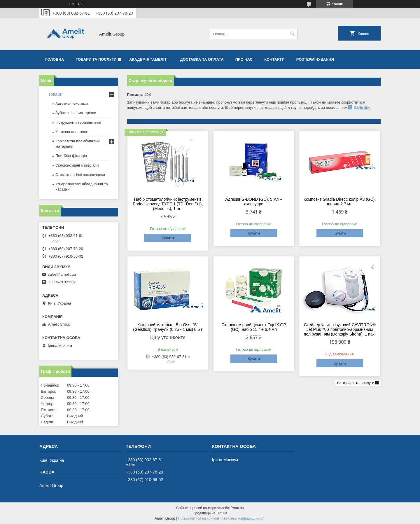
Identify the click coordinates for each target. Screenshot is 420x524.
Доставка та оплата (202, 59)
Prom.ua (237, 508)
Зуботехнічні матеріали (76, 113)
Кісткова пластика (71, 132)
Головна (55, 59)
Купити (168, 238)
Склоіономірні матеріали (77, 165)
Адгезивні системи (72, 103)
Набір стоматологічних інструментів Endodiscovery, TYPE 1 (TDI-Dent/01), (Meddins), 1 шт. (168, 204)
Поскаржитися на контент (199, 518)
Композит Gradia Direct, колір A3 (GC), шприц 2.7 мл (340, 202)
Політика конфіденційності (244, 518)
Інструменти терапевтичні (78, 122)
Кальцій (362, 107)
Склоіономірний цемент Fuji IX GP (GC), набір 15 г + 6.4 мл (254, 327)
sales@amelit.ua (62, 274)
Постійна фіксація (71, 156)
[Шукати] (292, 34)
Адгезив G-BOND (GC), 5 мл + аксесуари (254, 202)
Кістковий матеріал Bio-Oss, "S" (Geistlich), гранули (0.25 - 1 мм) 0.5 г (168, 327)
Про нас (244, 59)
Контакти (274, 59)
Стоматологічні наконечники (80, 175)
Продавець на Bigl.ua (210, 513)
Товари (55, 94)
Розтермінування (315, 59)
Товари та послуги (96, 59)
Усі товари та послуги (355, 383)
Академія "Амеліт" (149, 59)
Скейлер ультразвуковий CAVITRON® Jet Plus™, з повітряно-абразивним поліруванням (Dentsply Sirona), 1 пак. (340, 329)
